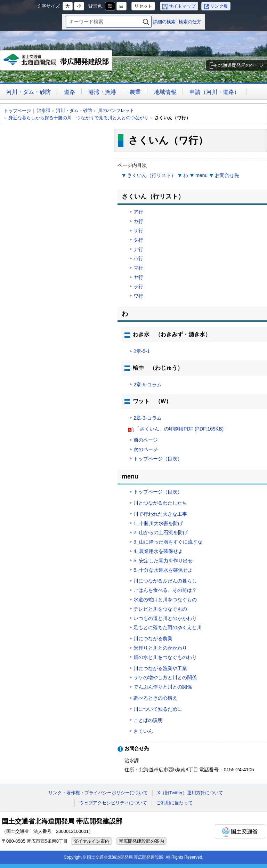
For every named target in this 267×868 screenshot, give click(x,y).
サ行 (138, 231)
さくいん (143, 731)
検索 (146, 22)
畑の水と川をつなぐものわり (165, 657)
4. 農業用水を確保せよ (158, 551)
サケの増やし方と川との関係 (165, 677)
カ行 (138, 221)
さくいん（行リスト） (152, 175)
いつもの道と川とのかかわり (165, 618)
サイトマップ (182, 6)
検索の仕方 (190, 22)
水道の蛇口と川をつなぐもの (165, 600)
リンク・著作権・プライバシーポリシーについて (98, 793)
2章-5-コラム (148, 385)
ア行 (138, 212)
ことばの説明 (148, 720)
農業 (135, 92)
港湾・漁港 (102, 92)
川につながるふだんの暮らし (165, 581)
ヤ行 (138, 277)
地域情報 (165, 92)
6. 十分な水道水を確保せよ (163, 570)
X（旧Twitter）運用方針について (190, 793)
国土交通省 (240, 831)
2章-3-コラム (148, 418)
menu (201, 175)
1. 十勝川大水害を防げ (158, 523)
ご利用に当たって (175, 803)
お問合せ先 (227, 175)
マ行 (138, 268)
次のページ (146, 449)
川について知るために (158, 709)
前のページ (146, 440)
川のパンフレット (116, 110)
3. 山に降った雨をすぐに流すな (168, 542)
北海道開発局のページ (241, 65)
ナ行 (138, 249)
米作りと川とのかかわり (160, 648)
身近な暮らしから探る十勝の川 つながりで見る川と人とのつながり (78, 118)
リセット (143, 6)
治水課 (44, 110)
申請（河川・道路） (215, 92)
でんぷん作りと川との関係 (163, 687)
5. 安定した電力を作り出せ (163, 561)
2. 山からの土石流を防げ (161, 532)
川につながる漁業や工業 (160, 668)
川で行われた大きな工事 (160, 514)
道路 (70, 92)
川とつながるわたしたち (160, 503)
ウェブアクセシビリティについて (113, 803)
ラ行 (138, 287)
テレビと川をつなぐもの (160, 609)
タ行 (138, 240)
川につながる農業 (153, 638)
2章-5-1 (142, 351)
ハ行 (138, 258)
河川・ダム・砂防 (29, 92)
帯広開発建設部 (56, 62)
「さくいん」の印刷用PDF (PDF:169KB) (179, 429)
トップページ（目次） (158, 459)
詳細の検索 (164, 22)
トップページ (17, 111)
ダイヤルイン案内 (91, 841)
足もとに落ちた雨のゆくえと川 (168, 627)
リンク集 (219, 6)
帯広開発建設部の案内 (141, 841)
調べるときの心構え (155, 698)
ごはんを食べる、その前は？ (165, 590)
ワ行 (138, 296)
